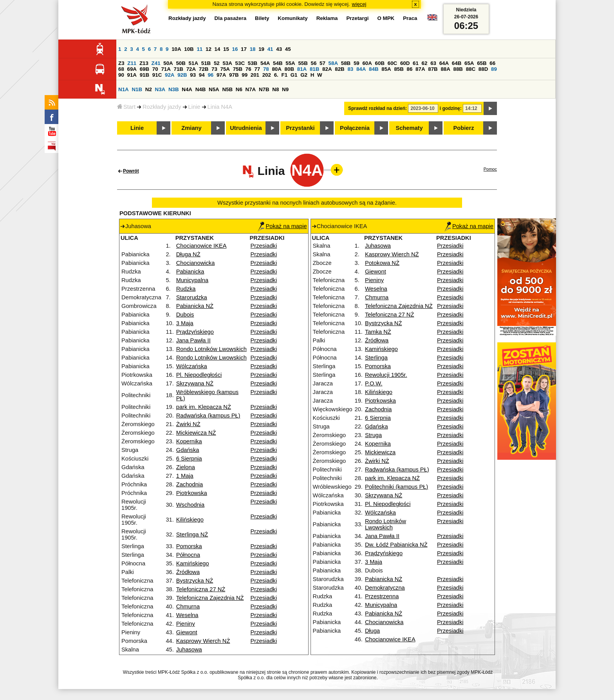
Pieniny (186, 624)
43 (279, 49)
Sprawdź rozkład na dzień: (377, 108)
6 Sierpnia (189, 459)
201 (255, 75)
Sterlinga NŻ (192, 534)
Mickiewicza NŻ (196, 433)
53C (240, 63)
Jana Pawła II (193, 340)
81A (302, 69)
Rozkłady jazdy (162, 107)
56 (314, 63)
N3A (160, 89)
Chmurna (188, 606)
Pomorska (189, 546)
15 (226, 49)
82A (327, 69)
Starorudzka (192, 297)
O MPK (386, 18)
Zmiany (191, 128)
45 (288, 49)
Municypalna (192, 280)
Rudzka (186, 289)
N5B (227, 89)
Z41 (156, 63)
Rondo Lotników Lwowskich (211, 349)
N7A (251, 89)
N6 (239, 89)
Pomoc (490, 169)
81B (314, 69)
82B (340, 69)
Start (126, 107)
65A (469, 63)
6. (276, 75)
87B (433, 69)
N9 (285, 89)
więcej (359, 4)
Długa (372, 631)
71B (179, 69)
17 (244, 49)
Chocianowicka (196, 263)
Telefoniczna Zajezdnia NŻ (210, 598)
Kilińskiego (190, 520)
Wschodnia (191, 505)
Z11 (132, 63)
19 (261, 49)
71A (166, 69)
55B (303, 63)
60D (405, 63)
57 (322, 63)
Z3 (121, 63)
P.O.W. (374, 383)
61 (416, 63)
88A (445, 69)
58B (346, 63)
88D (483, 69)
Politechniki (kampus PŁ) (396, 487)
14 (218, 49)
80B (289, 69)
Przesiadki (264, 246)
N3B (174, 89)
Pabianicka (190, 272)
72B (204, 69)
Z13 (144, 63)
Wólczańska (192, 366)
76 (248, 69)
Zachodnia (190, 484)
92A (170, 75)
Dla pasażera (231, 18)
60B (380, 63)
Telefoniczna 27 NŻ (201, 589)
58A (333, 63)
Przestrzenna (382, 596)
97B (234, 75)
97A (221, 75)
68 (121, 69)
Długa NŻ (188, 254)
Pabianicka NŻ (195, 306)
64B (457, 63)
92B (182, 75)
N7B (264, 89)
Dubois (185, 315)
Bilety (262, 18)
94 (202, 75)
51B (206, 63)
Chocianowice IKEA (201, 246)
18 (253, 49)
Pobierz (464, 128)
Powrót (131, 171)
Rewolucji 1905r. (386, 375)
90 (121, 75)
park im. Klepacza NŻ (204, 407)
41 (270, 49)
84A (361, 69)
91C (157, 75)
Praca (410, 18)
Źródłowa (188, 572)
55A (290, 63)
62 (425, 63)
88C (471, 69)
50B (181, 63)
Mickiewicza (380, 452)
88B (458, 69)
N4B (201, 89)
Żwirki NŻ (188, 424)
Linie (194, 107)
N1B (137, 89)
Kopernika (189, 441)
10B (189, 49)
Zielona (186, 467)
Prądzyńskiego (195, 332)
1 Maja (185, 476)
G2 (304, 75)
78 (266, 69)
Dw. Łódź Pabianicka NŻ (396, 545)
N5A (214, 89)
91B (144, 75)
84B (374, 69)
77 (257, 69)
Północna (188, 555)
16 (235, 49)
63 (433, 63)
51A (193, 63)
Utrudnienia (246, 128)
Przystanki (300, 128)
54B (278, 63)
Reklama (327, 18)
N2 (149, 89)
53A (227, 63)
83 (350, 69)
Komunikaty (293, 18)
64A (444, 63)
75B (238, 69)
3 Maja (185, 323)
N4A (187, 89)
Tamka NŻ (378, 332)
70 (155, 69)
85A (386, 69)
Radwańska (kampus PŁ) (208, 416)
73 (214, 69)
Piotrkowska (192, 493)
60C (392, 63)
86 (410, 69)
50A (168, 63)
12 (209, 49)
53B (253, 63)
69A (132, 69)
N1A (124, 89)
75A (225, 69)
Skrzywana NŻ (195, 383)
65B (482, 63)
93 (193, 75)
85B (399, 69)
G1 (294, 75)
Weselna (187, 615)
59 (357, 63)
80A (276, 69)
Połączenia (355, 128)
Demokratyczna (385, 588)
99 (245, 75)
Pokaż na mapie (282, 226)
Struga (373, 435)
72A (191, 69)
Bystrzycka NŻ (195, 581)
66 (492, 63)
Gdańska (188, 450)
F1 (284, 75)
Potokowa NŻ (382, 263)
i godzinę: (451, 108)
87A (420, 69)
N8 (275, 89)
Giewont (187, 632)
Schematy (409, 128)
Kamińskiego (193, 563)
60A (367, 63)
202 (267, 75)
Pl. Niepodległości (199, 375)
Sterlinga (376, 358)
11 (200, 49)
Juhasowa (189, 650)
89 (494, 69)
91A (132, 75)
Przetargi (357, 18)
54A (265, 63)
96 (210, 75)
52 (217, 63)
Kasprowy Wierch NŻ (203, 641)
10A (176, 49)
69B (144, 69)
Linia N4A (220, 107)
